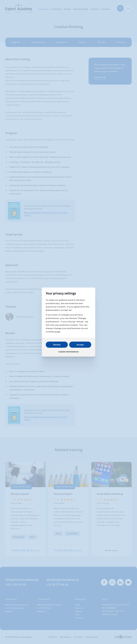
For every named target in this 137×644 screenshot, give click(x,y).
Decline (57, 345)
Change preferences (68, 352)
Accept (80, 345)
